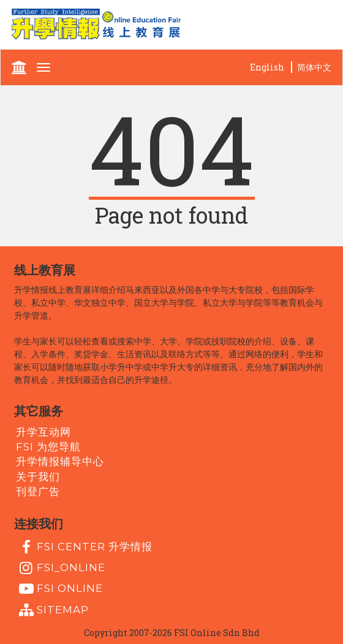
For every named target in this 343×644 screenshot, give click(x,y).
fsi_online (61, 568)
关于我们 (38, 476)
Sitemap (52, 610)
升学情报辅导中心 (60, 461)
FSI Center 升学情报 (84, 547)
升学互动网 (43, 431)
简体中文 (314, 67)
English (267, 67)
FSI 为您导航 (48, 447)
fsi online (59, 589)
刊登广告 (38, 491)
